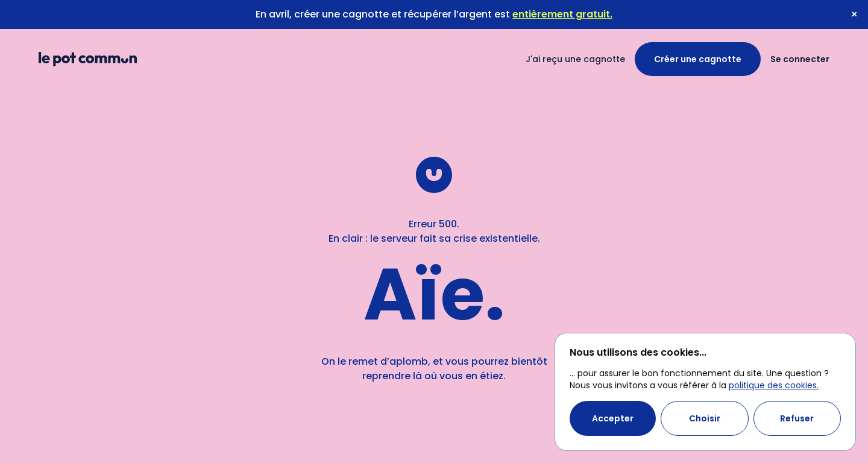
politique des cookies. (774, 385)
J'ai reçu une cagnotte (575, 59)
